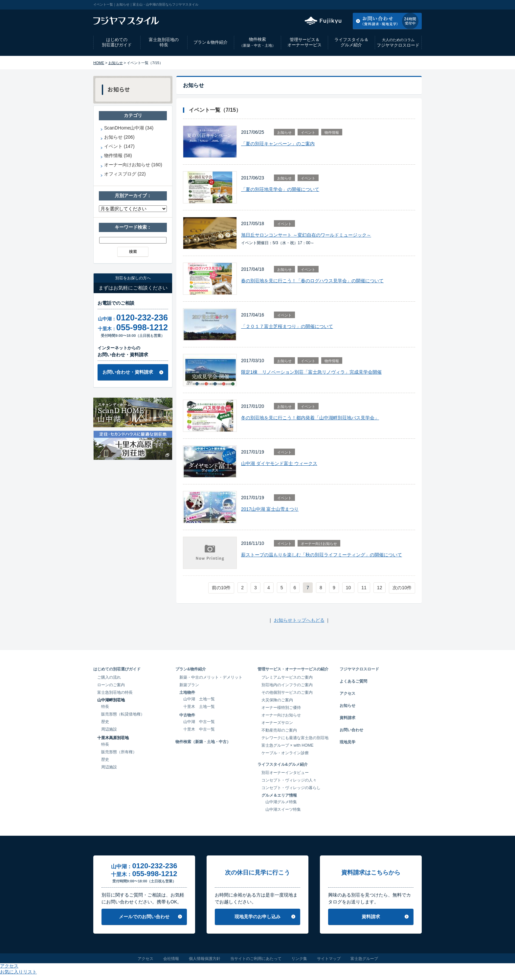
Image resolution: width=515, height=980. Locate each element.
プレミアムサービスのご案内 (287, 677)
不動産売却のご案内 (279, 730)
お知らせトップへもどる (299, 620)
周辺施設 (109, 729)
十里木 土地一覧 (199, 707)
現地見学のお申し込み (257, 917)
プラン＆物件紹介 (211, 42)
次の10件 (402, 588)
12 (380, 588)
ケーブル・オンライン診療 (285, 753)
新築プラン (189, 685)
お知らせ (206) (119, 137)
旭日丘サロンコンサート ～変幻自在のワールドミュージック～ (306, 235)
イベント (308, 132)
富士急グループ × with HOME (288, 745)
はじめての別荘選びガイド (117, 42)
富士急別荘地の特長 (164, 42)
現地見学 (347, 742)
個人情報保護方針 (205, 959)
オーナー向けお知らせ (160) (133, 165)
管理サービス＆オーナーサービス (304, 42)
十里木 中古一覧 (199, 729)
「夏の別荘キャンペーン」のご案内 (278, 144)
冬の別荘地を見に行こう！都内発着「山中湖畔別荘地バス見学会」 (310, 418)
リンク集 (299, 959)
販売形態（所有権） (119, 752)
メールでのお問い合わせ (144, 917)
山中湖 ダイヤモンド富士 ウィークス (279, 463)
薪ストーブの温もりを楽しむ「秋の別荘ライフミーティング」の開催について (322, 555)
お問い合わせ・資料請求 (128, 372)
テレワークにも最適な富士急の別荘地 (295, 738)
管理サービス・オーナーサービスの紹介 (293, 669)
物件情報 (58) (118, 155)
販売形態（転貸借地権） (123, 714)
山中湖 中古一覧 (199, 722)
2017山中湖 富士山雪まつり (270, 509)
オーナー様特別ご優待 (281, 708)
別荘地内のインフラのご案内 (287, 685)
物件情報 (332, 132)
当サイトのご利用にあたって (256, 959)
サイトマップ (329, 959)
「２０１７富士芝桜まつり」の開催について (287, 326)
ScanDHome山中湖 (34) (129, 128)
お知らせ (116, 63)
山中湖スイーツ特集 (283, 809)
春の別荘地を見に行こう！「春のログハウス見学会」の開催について (312, 281)
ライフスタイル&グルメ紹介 (283, 764)
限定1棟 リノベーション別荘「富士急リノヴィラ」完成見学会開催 (311, 372)
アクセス (369, 5)
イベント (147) (119, 146)
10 (348, 588)
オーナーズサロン (277, 723)
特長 (105, 707)
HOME (99, 63)
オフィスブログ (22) (125, 174)
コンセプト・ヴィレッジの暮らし (291, 788)
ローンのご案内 (111, 685)
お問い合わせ (351, 730)
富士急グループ (364, 959)
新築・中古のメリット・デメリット (211, 677)
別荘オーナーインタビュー (285, 773)
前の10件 (221, 588)
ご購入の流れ (109, 677)
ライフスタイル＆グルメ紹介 (351, 42)
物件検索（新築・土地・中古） (203, 742)
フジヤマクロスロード (398, 43)
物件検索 (257, 42)
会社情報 (171, 959)
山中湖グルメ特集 (281, 802)
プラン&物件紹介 (191, 669)
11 (364, 588)
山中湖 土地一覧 (199, 699)
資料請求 (347, 718)
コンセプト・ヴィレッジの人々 (289, 780)
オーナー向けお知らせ (319, 544)
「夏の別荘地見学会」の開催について (280, 189)
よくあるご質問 (353, 681)
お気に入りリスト (404, 5)
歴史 (105, 722)
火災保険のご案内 (277, 700)
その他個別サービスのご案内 (287, 692)
